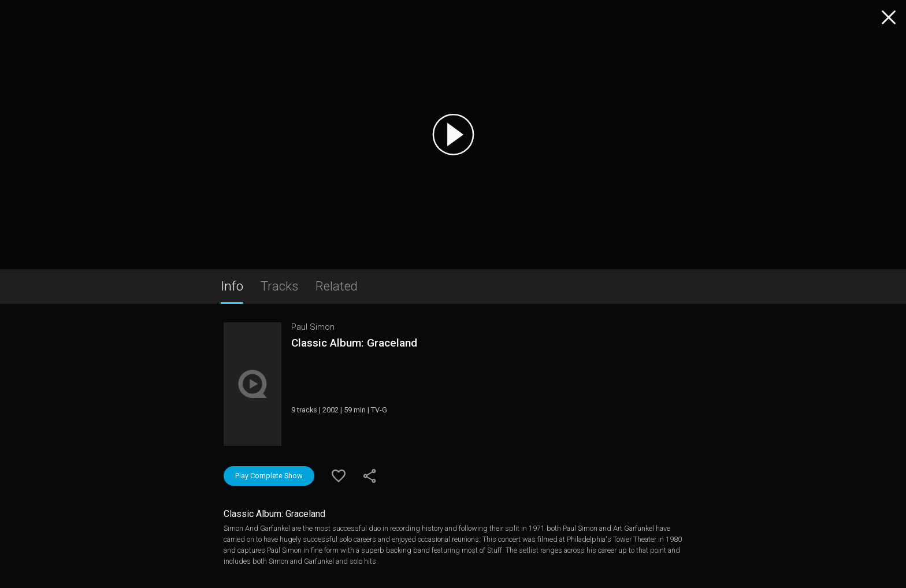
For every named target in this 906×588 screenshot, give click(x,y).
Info (232, 286)
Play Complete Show (269, 476)
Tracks (279, 286)
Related (337, 286)
